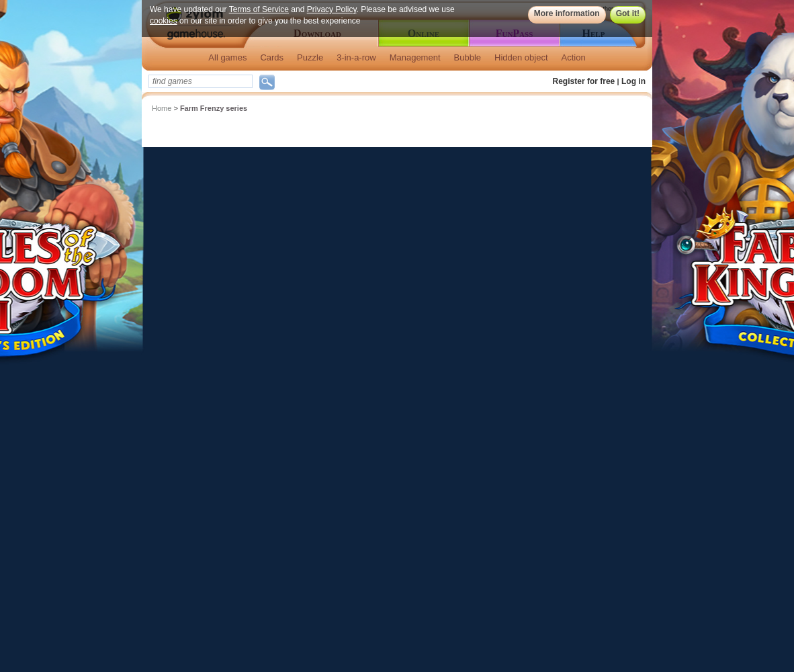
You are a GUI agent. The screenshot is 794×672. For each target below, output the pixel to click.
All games (227, 57)
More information (567, 13)
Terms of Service (259, 9)
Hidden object (521, 57)
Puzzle (310, 57)
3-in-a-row (356, 57)
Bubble (468, 57)
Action (574, 57)
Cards (272, 57)
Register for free (584, 81)
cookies (164, 21)
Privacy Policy (332, 9)
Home (162, 108)
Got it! (628, 13)
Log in (633, 81)
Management (415, 57)
